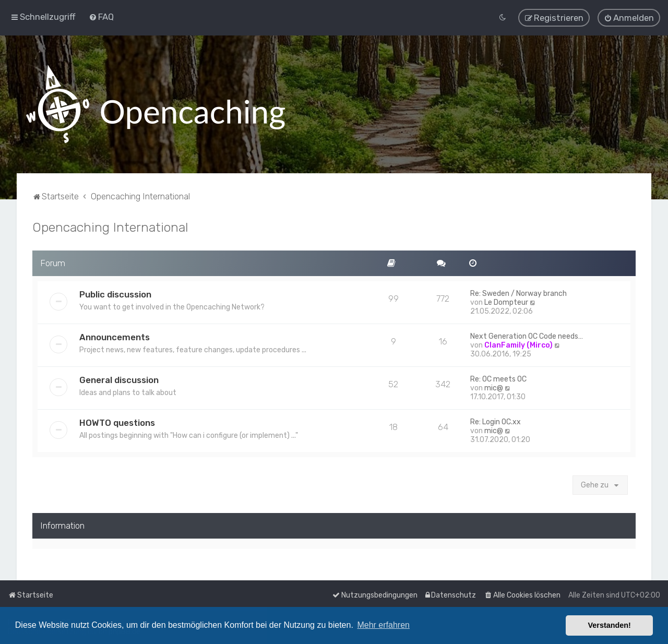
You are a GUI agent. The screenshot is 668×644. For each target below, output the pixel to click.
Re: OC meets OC (498, 377)
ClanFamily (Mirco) (518, 343)
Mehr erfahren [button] (383, 625)
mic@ (494, 386)
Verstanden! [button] (610, 625)
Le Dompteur (506, 300)
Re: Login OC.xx (496, 420)
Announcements (115, 335)
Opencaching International (110, 225)
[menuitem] (101, 16)
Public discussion (115, 292)
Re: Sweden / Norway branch (518, 291)
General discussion (119, 378)
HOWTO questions (117, 421)
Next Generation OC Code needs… (527, 334)
